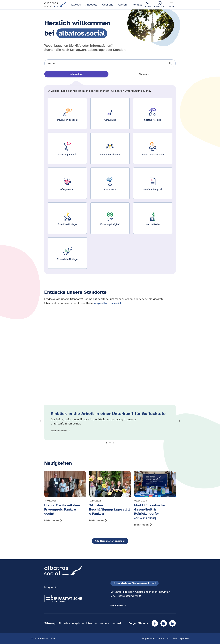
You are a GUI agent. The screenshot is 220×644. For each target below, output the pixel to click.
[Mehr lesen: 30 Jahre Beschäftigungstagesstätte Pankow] (110, 497)
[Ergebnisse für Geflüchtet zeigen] (110, 114)
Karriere (123, 5)
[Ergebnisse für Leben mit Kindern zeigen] (110, 148)
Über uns (108, 5)
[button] (107, 443)
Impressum (148, 638)
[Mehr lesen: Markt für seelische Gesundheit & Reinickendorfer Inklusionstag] (155, 499)
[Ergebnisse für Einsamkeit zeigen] (110, 183)
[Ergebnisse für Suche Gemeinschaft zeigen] (153, 148)
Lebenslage (76, 74)
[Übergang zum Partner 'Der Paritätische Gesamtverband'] (63, 599)
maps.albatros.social (108, 303)
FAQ (175, 638)
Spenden (185, 638)
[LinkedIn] (172, 623)
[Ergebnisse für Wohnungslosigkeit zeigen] (110, 218)
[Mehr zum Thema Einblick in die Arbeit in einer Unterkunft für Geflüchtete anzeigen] (61, 431)
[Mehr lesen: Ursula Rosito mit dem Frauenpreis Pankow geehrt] (65, 497)
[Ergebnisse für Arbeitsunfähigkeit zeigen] (153, 183)
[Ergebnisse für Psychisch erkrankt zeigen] (67, 114)
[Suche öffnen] (110, 63)
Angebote (91, 5)
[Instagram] (164, 623)
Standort (144, 74)
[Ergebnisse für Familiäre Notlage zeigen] (67, 218)
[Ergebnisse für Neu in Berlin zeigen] (153, 218)
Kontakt (137, 5)
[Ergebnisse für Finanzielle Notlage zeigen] (67, 253)
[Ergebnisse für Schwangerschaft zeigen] (67, 148)
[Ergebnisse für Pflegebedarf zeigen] (67, 183)
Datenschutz (164, 638)
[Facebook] (155, 623)
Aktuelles (75, 5)
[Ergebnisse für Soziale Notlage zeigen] (153, 114)
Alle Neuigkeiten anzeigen (110, 541)
